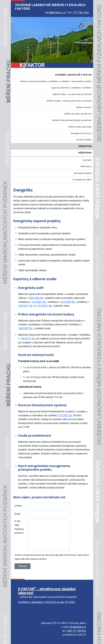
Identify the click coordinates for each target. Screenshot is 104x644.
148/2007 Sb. (25, 328)
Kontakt (87, 160)
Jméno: (18, 506)
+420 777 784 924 (76, 631)
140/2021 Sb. (25, 306)
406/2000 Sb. (36, 298)
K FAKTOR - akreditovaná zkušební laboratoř (47, 591)
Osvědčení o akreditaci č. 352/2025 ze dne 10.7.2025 (47, 602)
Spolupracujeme (83, 173)
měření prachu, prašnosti (78, 114)
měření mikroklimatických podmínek (72, 120)
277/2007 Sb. (65, 415)
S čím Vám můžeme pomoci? (19, 527)
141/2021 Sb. (45, 306)
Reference (86, 166)
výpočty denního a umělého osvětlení (71, 88)
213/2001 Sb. (39, 302)
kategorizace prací (81, 133)
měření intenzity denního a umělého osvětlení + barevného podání (56, 81)
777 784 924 (81, 13)
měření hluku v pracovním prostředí (72, 94)
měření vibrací (84, 107)
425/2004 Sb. (68, 302)
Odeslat (22, 566)
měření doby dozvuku (80, 127)
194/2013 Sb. (28, 339)
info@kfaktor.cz (55, 13)
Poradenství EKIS (82, 180)
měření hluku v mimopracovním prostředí (69, 101)
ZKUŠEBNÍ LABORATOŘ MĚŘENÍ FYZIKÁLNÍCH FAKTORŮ (50, 7)
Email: (18, 514)
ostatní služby (84, 140)
